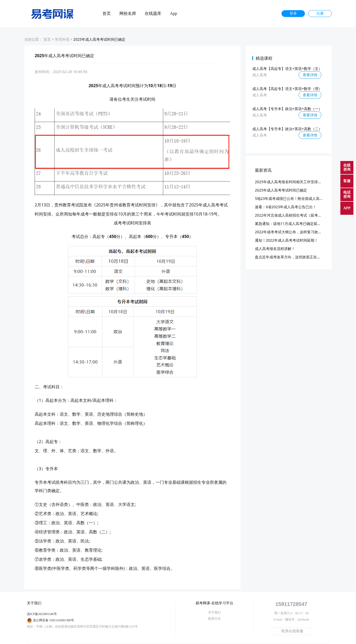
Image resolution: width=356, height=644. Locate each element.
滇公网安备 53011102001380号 (53, 620)
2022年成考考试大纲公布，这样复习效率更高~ (293, 232)
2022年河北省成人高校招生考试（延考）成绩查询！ (297, 215)
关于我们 (214, 612)
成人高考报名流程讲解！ (275, 249)
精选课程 (264, 58)
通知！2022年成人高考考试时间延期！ (286, 240)
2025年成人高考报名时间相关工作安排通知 (290, 182)
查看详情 (310, 75)
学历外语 (62, 39)
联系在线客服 (292, 631)
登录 (293, 13)
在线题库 (153, 14)
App (174, 14)
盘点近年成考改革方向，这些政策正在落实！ (291, 257)
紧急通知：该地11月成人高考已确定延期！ (290, 223)
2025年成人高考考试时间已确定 (281, 190)
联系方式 (214, 619)
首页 (107, 14)
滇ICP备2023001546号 (42, 614)
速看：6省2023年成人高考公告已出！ (286, 207)
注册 (320, 13)
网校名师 (128, 14)
